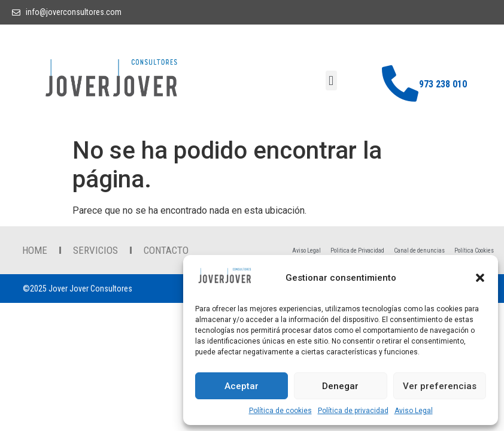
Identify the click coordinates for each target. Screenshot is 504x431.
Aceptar (242, 386)
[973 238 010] (400, 84)
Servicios (95, 250)
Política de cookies (280, 411)
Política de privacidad (353, 411)
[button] (480, 278)
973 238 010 (443, 84)
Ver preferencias (440, 386)
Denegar (340, 386)
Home (35, 250)
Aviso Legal (414, 411)
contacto (166, 250)
